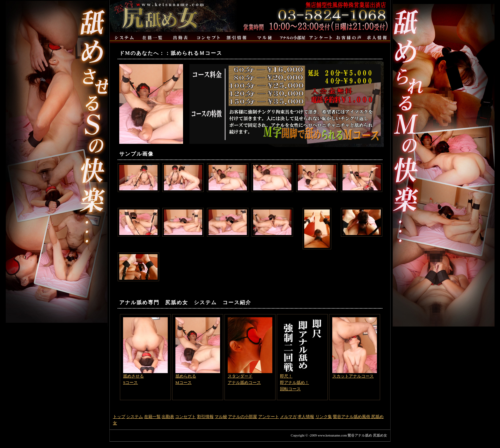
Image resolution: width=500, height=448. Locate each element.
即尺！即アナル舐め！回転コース (302, 354)
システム (135, 417)
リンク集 (324, 417)
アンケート (269, 417)
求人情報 (306, 417)
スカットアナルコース (355, 348)
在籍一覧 (152, 417)
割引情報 (205, 417)
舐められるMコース (198, 351)
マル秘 (221, 417)
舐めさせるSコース (145, 351)
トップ (119, 417)
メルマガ (288, 417)
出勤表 (168, 417)
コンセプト (185, 417)
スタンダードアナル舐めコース (250, 351)
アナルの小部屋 (243, 417)
